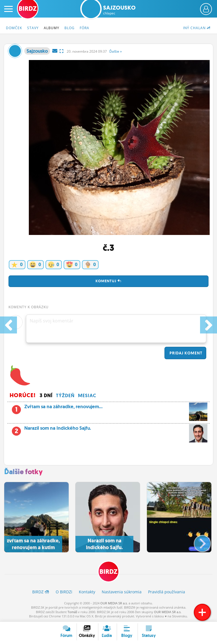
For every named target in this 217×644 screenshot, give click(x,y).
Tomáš (72, 612)
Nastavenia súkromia (122, 592)
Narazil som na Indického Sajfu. (108, 430)
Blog (70, 28)
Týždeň (65, 395)
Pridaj (185, 353)
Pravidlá (167, 592)
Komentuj (108, 281)
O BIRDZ (64, 592)
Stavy (33, 28)
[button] (198, 541)
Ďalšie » (116, 51)
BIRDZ (108, 572)
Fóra (84, 28)
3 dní (46, 395)
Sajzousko (119, 10)
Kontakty (87, 592)
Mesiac (87, 395)
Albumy (52, 28)
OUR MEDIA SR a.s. (114, 603)
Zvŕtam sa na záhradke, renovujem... (108, 408)
